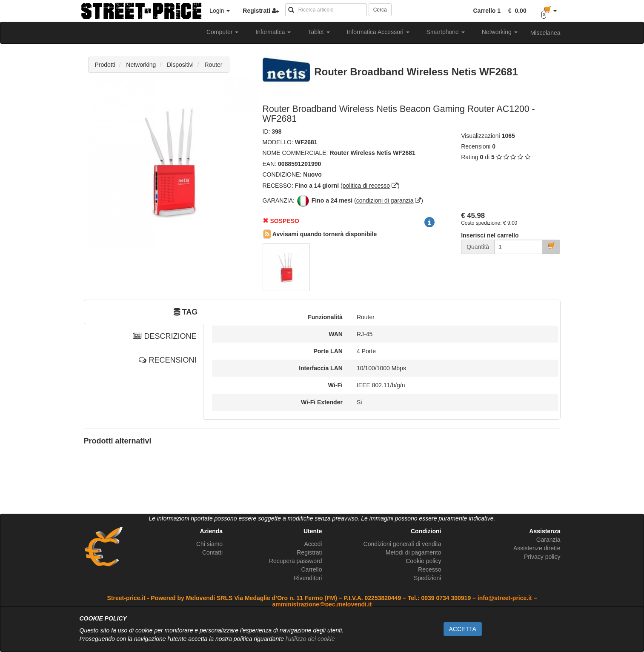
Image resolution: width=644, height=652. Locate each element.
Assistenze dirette (537, 548)
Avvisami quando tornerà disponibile (320, 234)
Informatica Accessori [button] (378, 32)
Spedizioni (428, 578)
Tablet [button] (319, 32)
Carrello (311, 569)
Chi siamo (209, 544)
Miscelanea (545, 33)
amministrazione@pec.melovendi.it (322, 604)
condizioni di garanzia (385, 200)
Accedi (313, 544)
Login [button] (220, 11)
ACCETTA (463, 629)
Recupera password (296, 561)
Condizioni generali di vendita (402, 544)
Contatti (212, 552)
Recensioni (476, 146)
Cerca (380, 10)
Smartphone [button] (446, 32)
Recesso (429, 569)
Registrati (309, 552)
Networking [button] (500, 32)
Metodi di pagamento (414, 552)
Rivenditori (308, 578)
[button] (516, 11)
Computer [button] (222, 32)
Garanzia (548, 540)
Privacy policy (542, 557)
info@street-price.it (505, 598)
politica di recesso (366, 186)
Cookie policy (423, 561)
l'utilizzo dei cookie (310, 639)
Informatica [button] (273, 32)
